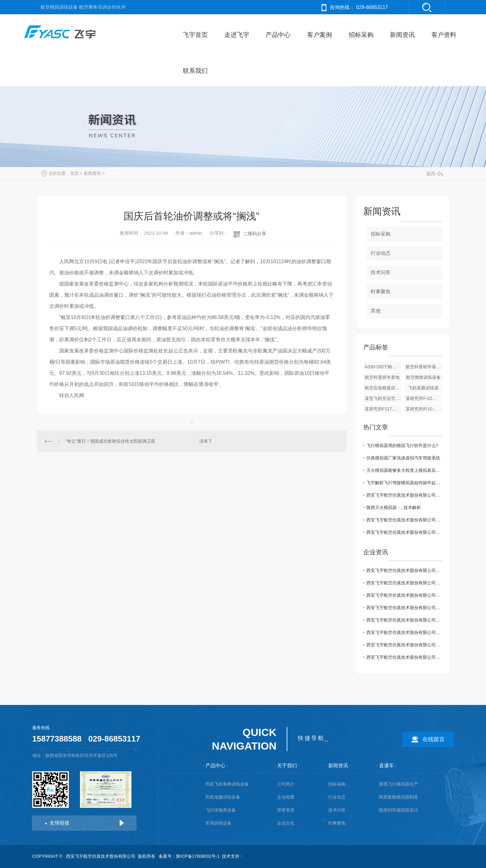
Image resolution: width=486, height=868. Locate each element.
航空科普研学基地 (382, 377)
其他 (376, 311)
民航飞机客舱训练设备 (227, 784)
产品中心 (278, 35)
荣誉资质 (286, 810)
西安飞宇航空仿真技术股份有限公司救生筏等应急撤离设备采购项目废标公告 (404, 532)
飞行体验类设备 (221, 810)
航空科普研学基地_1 (424, 367)
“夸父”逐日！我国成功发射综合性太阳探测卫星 (110, 441)
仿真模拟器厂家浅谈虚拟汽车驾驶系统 (403, 458)
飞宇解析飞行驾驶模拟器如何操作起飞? (404, 483)
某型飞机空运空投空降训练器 (383, 398)
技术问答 (381, 272)
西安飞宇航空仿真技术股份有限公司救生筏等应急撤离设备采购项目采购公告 (404, 632)
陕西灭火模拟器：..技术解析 (394, 507)
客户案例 (320, 35)
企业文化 (286, 823)
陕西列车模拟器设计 (399, 810)
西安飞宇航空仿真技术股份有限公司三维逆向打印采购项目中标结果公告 (404, 657)
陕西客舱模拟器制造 (399, 797)
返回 (435, 173)
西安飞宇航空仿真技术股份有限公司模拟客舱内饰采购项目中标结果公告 (404, 620)
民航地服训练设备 (223, 797)
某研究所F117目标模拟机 (383, 409)
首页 (74, 173)
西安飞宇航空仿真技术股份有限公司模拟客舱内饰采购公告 (404, 608)
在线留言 (434, 739)
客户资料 (444, 35)
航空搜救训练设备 (423, 377)
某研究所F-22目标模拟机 (424, 398)
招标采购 (361, 35)
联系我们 (195, 71)
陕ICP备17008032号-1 (198, 856)
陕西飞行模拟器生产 (399, 784)
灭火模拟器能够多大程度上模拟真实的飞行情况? (404, 470)
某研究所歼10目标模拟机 (424, 409)
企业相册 (286, 797)
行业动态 (381, 253)
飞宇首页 (195, 35)
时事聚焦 (115, 173)
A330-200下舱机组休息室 (383, 367)
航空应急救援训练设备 (383, 388)
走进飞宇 (237, 35)
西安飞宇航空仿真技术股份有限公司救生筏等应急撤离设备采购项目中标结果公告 (404, 495)
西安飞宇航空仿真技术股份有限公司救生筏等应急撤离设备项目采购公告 (404, 520)
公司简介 (286, 784)
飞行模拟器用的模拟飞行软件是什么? (402, 445)
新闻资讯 (402, 35)
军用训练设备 (219, 823)
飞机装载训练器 (423, 388)
